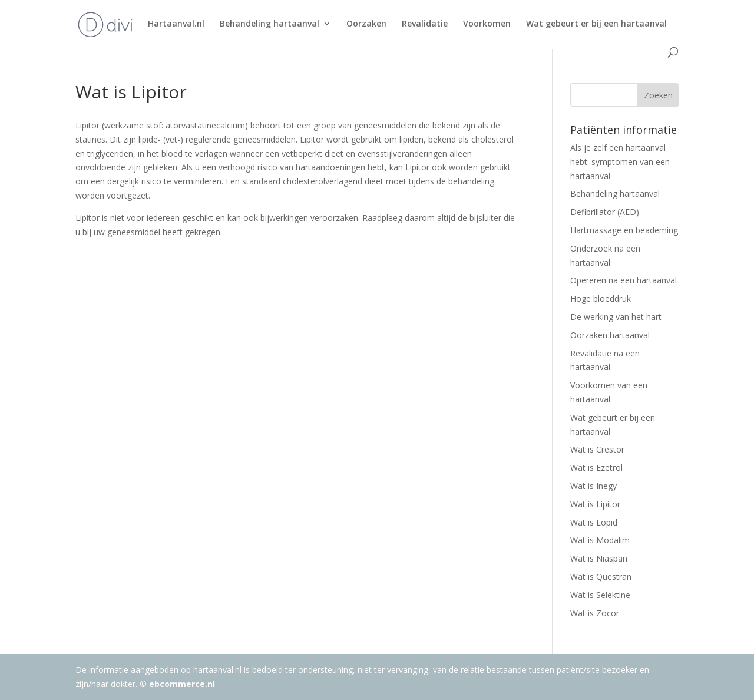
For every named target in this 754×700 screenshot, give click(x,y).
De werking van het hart (616, 317)
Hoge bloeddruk (601, 298)
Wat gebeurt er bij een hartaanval (596, 24)
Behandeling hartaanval (269, 24)
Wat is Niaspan (599, 558)
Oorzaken (366, 24)
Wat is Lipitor (595, 504)
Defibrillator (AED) (605, 212)
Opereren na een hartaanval (624, 280)
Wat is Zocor (595, 613)
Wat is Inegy (593, 486)
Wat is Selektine (600, 595)
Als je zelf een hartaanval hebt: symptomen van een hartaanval (620, 162)
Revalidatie (425, 24)
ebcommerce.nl (182, 684)
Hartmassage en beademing (624, 230)
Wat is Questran (601, 577)
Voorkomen (487, 24)
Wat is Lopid (594, 522)
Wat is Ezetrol (596, 468)
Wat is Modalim (600, 540)
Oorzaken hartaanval (610, 335)
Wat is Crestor (597, 449)
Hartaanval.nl (176, 24)
